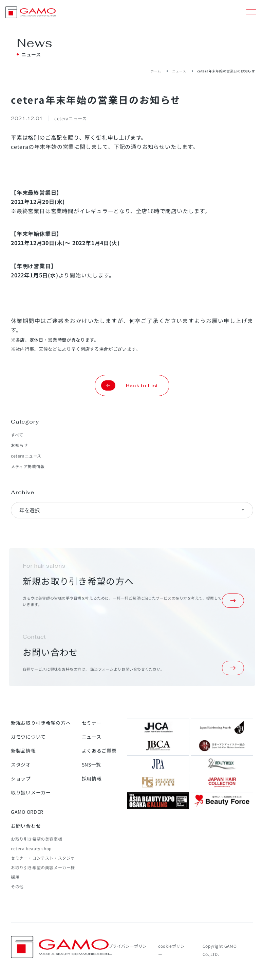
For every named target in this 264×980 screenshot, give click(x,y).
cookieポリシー (171, 950)
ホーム (156, 71)
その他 (17, 886)
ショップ (21, 778)
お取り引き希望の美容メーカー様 (43, 867)
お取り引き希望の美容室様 (36, 839)
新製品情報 (23, 751)
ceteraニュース (26, 456)
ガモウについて (28, 737)
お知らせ (19, 445)
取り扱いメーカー (31, 792)
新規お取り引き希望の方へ (41, 723)
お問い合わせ (26, 826)
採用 (15, 877)
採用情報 (92, 778)
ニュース (179, 71)
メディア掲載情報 (28, 466)
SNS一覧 (92, 764)
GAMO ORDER (27, 812)
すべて (17, 435)
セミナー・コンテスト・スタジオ (43, 858)
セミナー (92, 723)
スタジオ (21, 764)
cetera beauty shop (31, 848)
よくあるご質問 (99, 751)
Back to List (130, 385)
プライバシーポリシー (128, 950)
